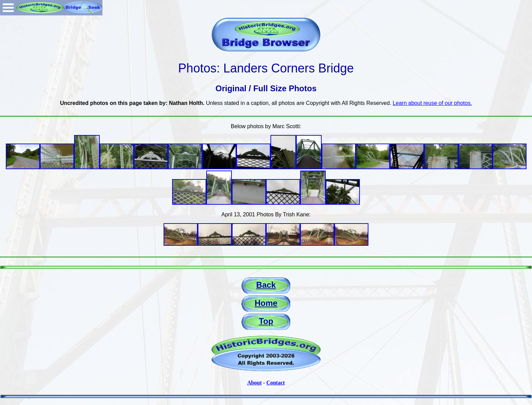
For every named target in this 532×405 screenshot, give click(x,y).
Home (266, 303)
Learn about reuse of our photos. (432, 103)
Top (266, 321)
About (255, 383)
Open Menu (8, 8)
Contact (276, 383)
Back (266, 285)
